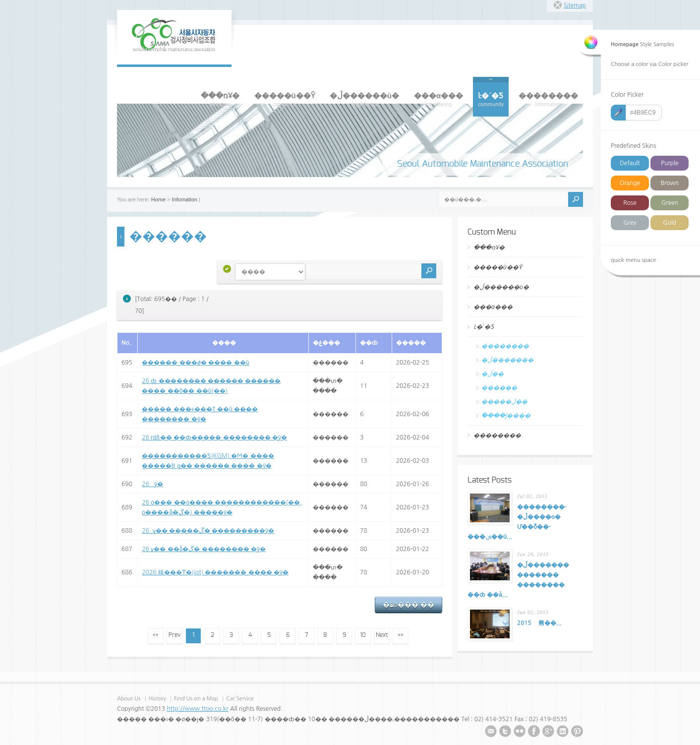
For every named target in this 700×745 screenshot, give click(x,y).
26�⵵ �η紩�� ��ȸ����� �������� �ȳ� (214, 437)
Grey (630, 223)
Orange (630, 183)
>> (401, 635)
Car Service (240, 699)
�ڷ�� (493, 374)
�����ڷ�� (504, 402)
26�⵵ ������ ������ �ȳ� (152, 484)
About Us (129, 699)
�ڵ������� (507, 360)
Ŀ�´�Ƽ (484, 327)
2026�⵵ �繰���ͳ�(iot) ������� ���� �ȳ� (215, 572)
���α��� (493, 307)
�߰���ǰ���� (506, 416)
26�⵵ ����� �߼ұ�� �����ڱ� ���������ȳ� (208, 531)
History (157, 699)
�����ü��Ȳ (498, 267)
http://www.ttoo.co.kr (197, 709)
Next (382, 635)
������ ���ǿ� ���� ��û (195, 363)
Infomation (185, 199)
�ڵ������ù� (501, 287)
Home (158, 199)
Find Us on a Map (197, 699)
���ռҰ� (489, 248)
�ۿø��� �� (408, 605)
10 (363, 635)
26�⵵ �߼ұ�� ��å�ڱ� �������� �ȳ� (204, 549)
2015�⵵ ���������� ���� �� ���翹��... (539, 623)
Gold (670, 223)
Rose (630, 203)
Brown (670, 183)
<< (156, 635)
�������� (505, 346)
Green (670, 203)
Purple (670, 163)
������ (499, 388)
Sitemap (575, 5)
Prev (175, 635)
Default (630, 163)
